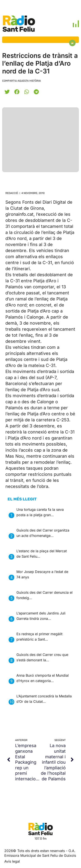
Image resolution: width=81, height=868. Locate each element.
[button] (7, 92)
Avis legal (12, 861)
